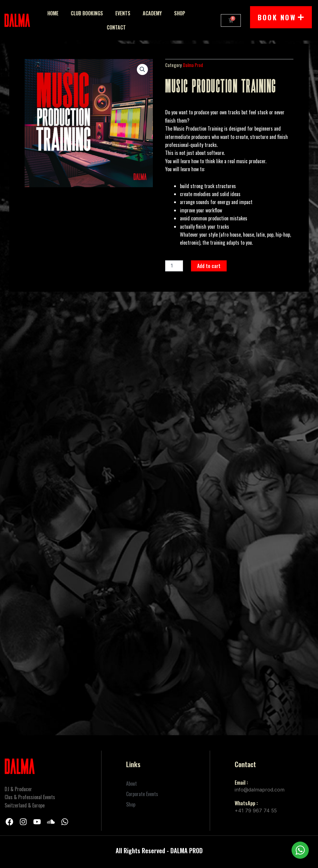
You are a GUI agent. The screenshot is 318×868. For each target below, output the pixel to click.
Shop (180, 13)
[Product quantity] (174, 266)
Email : (241, 783)
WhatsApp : (246, 803)
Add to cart (209, 266)
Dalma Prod (193, 65)
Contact (116, 27)
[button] (142, 69)
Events (123, 13)
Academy (152, 13)
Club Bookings (87, 13)
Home (53, 13)
